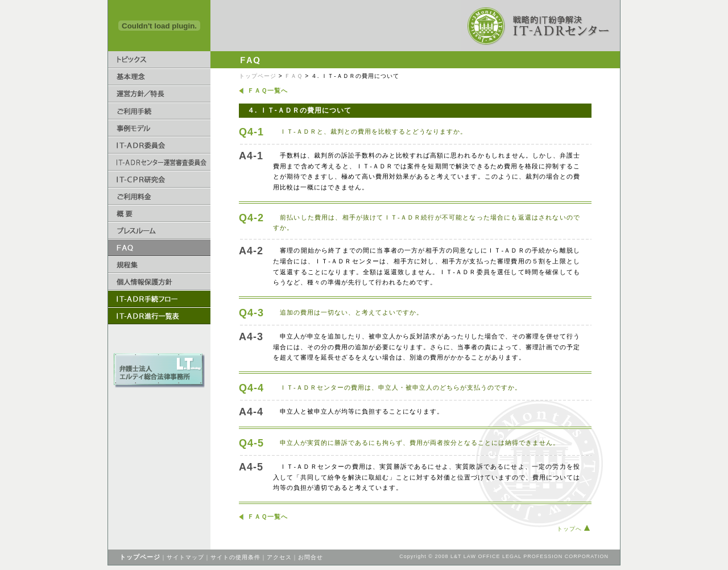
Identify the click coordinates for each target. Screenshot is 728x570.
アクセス (279, 557)
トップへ (573, 529)
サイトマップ (185, 557)
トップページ (258, 76)
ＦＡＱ (293, 76)
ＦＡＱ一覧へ (268, 90)
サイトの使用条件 (235, 557)
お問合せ (311, 557)
